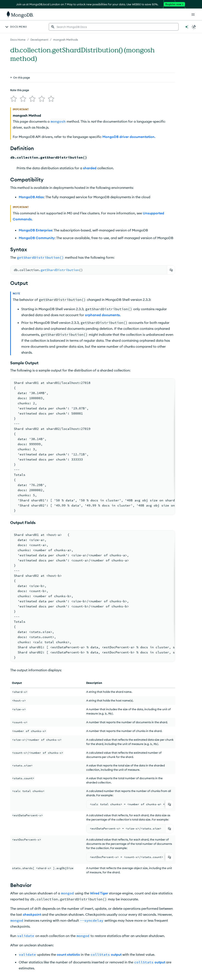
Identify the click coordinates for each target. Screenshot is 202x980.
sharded (90, 168)
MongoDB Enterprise (35, 230)
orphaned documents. (103, 315)
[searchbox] (114, 27)
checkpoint (32, 914)
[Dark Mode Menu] (194, 27)
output (116, 954)
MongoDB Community (37, 238)
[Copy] (171, 270)
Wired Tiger (99, 893)
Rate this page (20, 90)
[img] (14, 99)
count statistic (68, 954)
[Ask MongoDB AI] (187, 27)
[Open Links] (193, 14)
